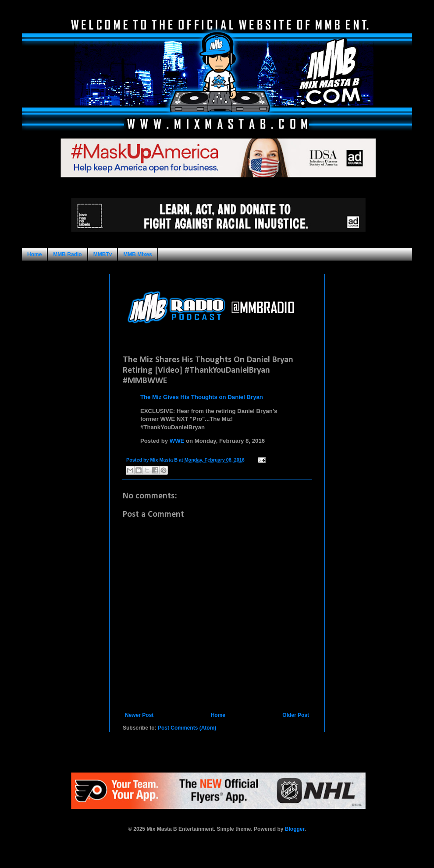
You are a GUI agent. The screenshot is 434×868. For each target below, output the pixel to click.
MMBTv (103, 254)
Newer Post (139, 715)
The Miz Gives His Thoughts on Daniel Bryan (202, 397)
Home (34, 254)
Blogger (295, 829)
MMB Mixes (137, 254)
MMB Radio (67, 254)
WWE (177, 441)
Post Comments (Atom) (187, 728)
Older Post (296, 715)
